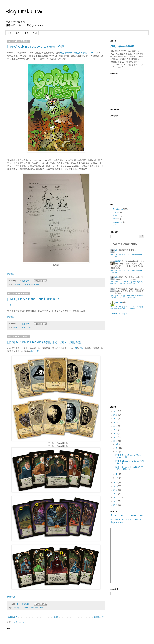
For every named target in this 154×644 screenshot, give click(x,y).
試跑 (81, 348)
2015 (116, 482)
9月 (117, 444)
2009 (116, 505)
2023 (116, 422)
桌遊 (17, 33)
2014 (116, 486)
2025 (116, 415)
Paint (117, 519)
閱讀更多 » (12, 274)
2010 (116, 501)
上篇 (10, 305)
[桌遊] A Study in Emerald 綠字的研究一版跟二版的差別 (44, 342)
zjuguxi (118, 302)
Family (142, 516)
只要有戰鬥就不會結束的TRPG (77, 53)
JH (18, 281)
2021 (116, 430)
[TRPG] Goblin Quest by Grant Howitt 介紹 (36, 47)
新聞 (35, 33)
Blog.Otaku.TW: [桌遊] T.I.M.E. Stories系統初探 (126, 254)
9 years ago (131, 284)
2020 (116, 433)
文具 (115, 225)
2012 (116, 494)
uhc (117, 250)
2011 (116, 497)
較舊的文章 (99, 617)
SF (122, 519)
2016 (116, 441)
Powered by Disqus (119, 313)
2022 (116, 426)
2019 (116, 437)
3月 (117, 452)
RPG (31, 284)
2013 (116, 490)
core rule (16, 284)
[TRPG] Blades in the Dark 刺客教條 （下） (36, 299)
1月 (117, 478)
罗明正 (118, 261)
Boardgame (18, 608)
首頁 (9, 33)
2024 (116, 419)
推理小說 (120, 523)
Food (112, 520)
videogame (118, 222)
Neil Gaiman (40, 608)
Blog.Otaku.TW (24, 11)
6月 (117, 448)
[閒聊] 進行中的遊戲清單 (122, 46)
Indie (15, 327)
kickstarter (25, 284)
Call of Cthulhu (29, 608)
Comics (116, 212)
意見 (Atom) (19, 622)
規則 (75, 348)
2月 (117, 474)
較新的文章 (13, 617)
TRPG (26, 33)
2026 (116, 411)
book (115, 219)
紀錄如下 (34, 351)
